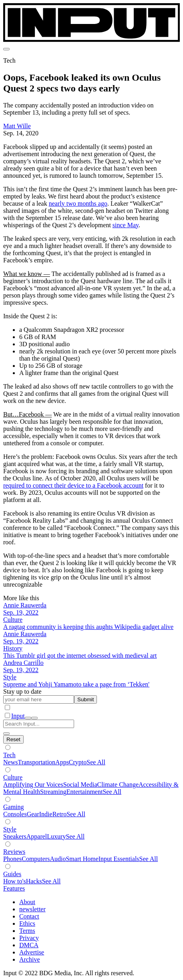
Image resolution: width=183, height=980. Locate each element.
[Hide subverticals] (13, 739)
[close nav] (34, 718)
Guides (12, 874)
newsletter (32, 909)
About (27, 902)
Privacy (29, 938)
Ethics (27, 923)
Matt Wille (17, 126)
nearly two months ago (78, 203)
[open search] (28, 718)
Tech (9, 755)
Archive (30, 959)
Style (10, 829)
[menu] (6, 49)
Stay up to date (22, 691)
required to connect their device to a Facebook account (73, 485)
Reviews (14, 852)
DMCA (29, 945)
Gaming (14, 807)
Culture (13, 777)
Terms (27, 931)
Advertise (32, 952)
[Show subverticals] (8, 747)
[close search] (6, 734)
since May (126, 225)
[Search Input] (39, 724)
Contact (29, 916)
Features (14, 888)
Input (18, 716)
